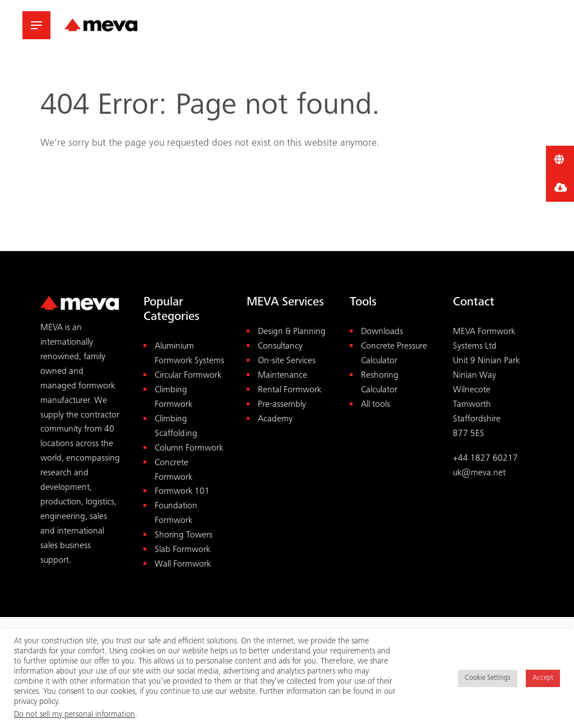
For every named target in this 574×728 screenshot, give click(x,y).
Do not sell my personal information (75, 715)
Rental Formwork (290, 390)
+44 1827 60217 (485, 459)
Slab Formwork (182, 550)
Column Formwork (189, 449)
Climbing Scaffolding (176, 427)
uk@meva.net (479, 473)
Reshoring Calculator (380, 383)
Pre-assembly (282, 405)
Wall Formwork (183, 565)
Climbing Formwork (173, 398)
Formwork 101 (182, 492)
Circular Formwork (188, 376)
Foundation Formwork (176, 514)
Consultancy (280, 347)
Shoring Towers (184, 535)
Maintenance (283, 376)
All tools (376, 405)
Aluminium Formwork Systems (189, 354)
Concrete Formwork (173, 470)
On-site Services (287, 361)
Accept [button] (543, 678)
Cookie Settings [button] (488, 678)
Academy (275, 419)
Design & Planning (292, 332)
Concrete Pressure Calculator (394, 354)
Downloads (382, 332)
